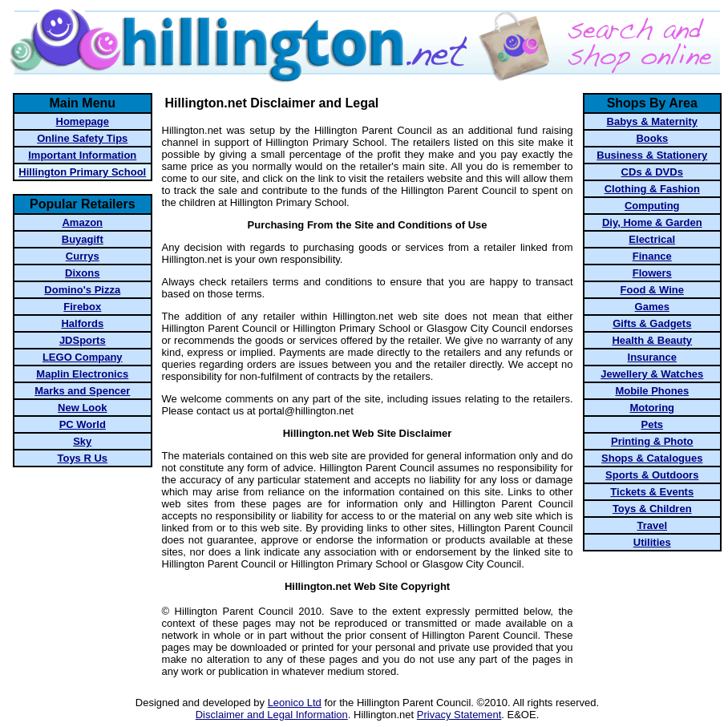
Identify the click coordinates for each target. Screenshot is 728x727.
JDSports (83, 340)
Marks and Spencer (82, 391)
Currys (83, 256)
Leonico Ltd (295, 703)
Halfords (82, 323)
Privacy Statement (459, 715)
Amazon (82, 222)
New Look (82, 408)
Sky (82, 441)
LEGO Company (83, 357)
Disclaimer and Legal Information (272, 715)
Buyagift (83, 239)
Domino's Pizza (82, 290)
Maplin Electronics (82, 374)
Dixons (82, 273)
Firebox (82, 307)
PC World (83, 424)
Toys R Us (82, 458)
